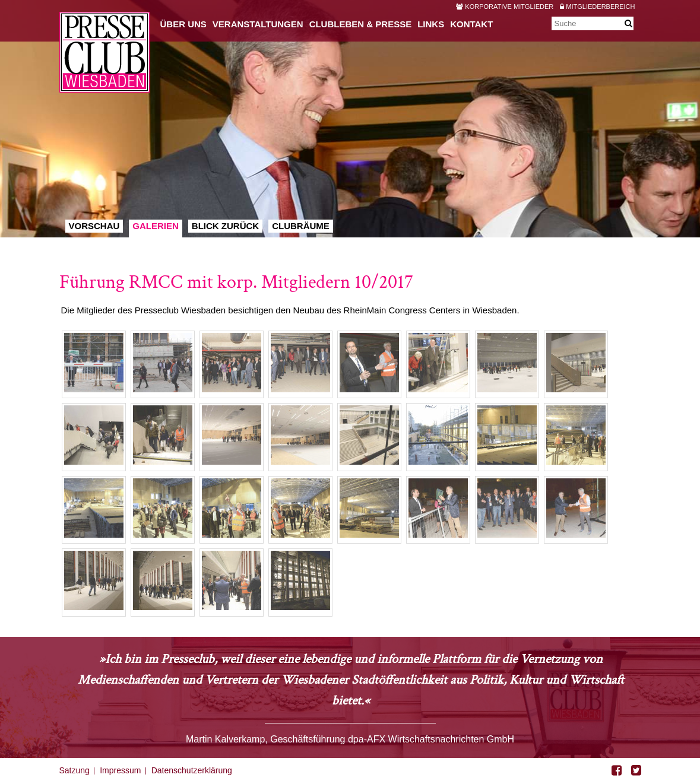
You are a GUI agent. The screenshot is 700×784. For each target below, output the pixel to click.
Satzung (75, 770)
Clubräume (301, 226)
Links (431, 24)
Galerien (156, 226)
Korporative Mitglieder (505, 7)
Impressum (120, 770)
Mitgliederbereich (597, 7)
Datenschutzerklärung (192, 770)
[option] (350, 119)
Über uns (183, 24)
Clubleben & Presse (361, 24)
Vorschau (94, 226)
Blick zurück (225, 226)
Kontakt (471, 24)
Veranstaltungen (258, 24)
